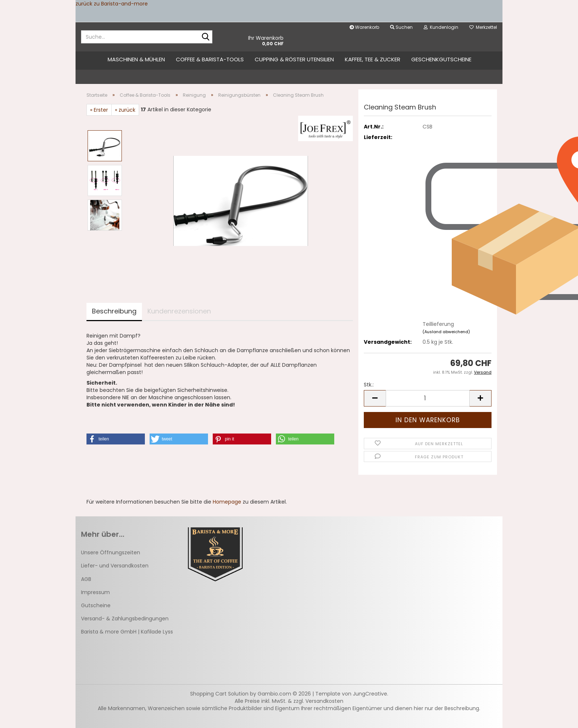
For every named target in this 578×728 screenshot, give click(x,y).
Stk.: (369, 385)
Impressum (95, 592)
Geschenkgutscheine (441, 59)
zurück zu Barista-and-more (112, 4)
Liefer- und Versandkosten (115, 566)
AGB (86, 579)
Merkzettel (483, 27)
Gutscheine (96, 605)
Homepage (227, 502)
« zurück (125, 110)
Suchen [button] (401, 27)
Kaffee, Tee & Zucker (373, 59)
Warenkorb (364, 27)
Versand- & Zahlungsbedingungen (125, 619)
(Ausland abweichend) (446, 332)
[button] (375, 398)
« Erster (99, 110)
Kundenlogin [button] (441, 27)
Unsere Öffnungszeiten (111, 552)
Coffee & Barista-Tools (210, 59)
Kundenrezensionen (179, 311)
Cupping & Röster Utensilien (294, 59)
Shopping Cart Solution (219, 694)
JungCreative (370, 694)
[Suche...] (205, 37)
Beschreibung (114, 311)
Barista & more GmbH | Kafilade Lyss (127, 632)
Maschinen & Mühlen (136, 59)
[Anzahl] (428, 398)
